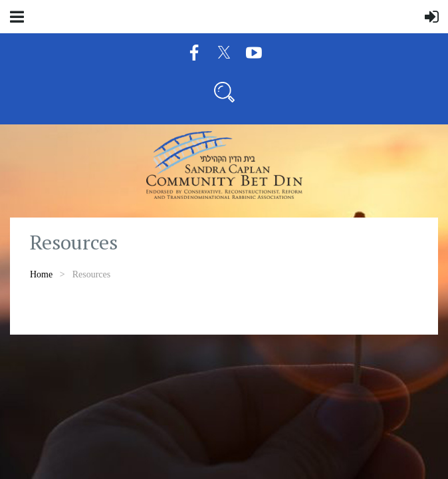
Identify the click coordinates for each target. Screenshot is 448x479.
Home (41, 274)
